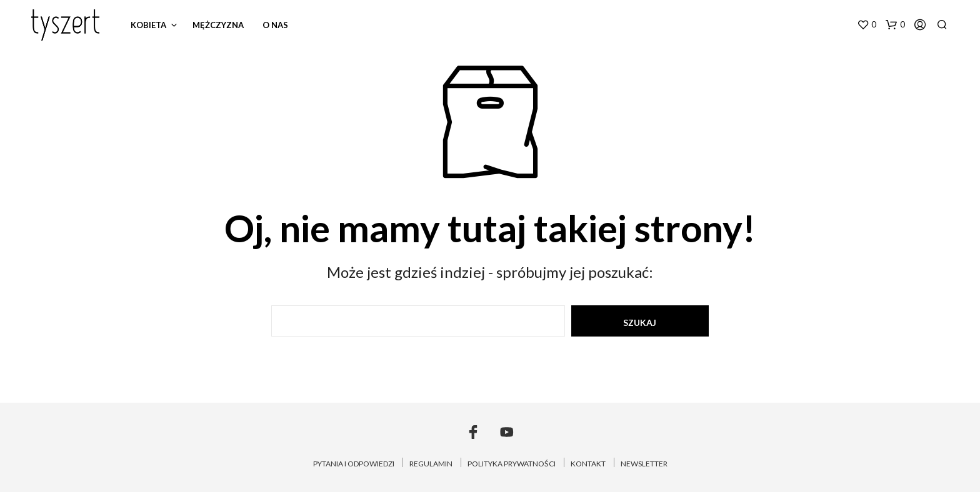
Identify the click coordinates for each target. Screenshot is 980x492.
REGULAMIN (431, 464)
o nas (275, 25)
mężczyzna (218, 25)
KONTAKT (588, 464)
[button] (867, 25)
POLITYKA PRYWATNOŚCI (512, 464)
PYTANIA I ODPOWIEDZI (354, 464)
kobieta (148, 25)
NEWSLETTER (644, 464)
